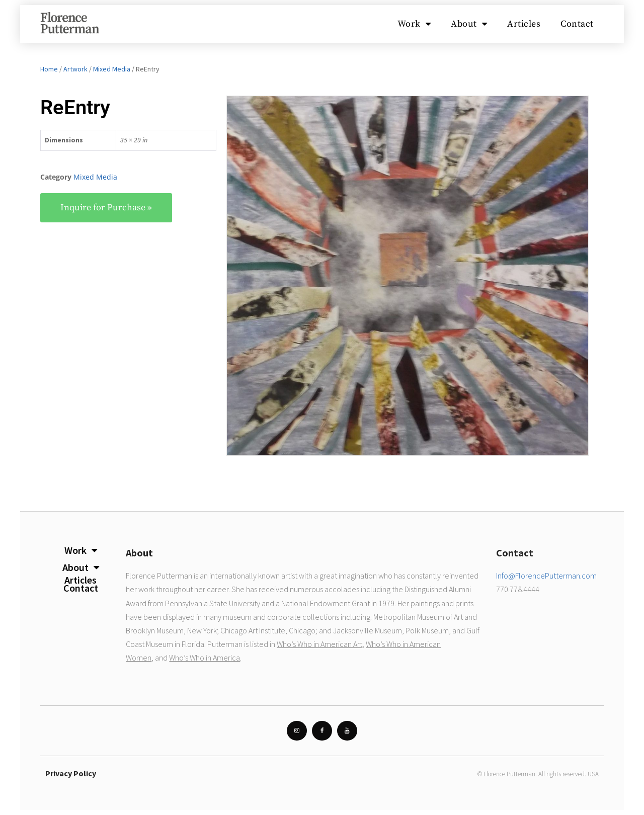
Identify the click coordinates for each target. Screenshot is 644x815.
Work (414, 24)
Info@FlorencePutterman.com (546, 576)
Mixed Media (112, 69)
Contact (577, 24)
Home (49, 69)
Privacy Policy (71, 773)
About (469, 24)
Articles (524, 24)
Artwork (75, 69)
